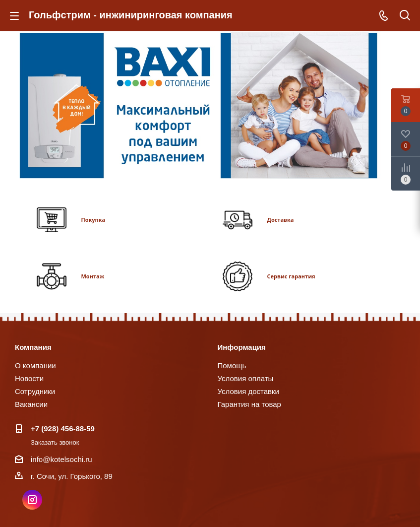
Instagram (32, 500)
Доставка (281, 220)
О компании (35, 365)
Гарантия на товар (249, 404)
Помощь (232, 365)
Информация (242, 347)
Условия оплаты (246, 378)
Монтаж (93, 276)
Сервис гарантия (291, 276)
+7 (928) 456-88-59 (63, 428)
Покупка (93, 220)
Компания (33, 347)
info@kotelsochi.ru (61, 459)
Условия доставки (248, 391)
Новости (29, 378)
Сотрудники (35, 391)
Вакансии (31, 404)
